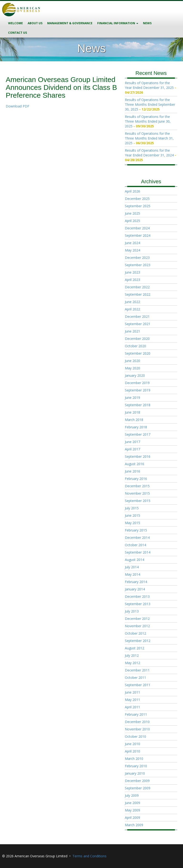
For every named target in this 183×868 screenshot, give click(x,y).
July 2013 (132, 611)
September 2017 (138, 434)
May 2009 (132, 810)
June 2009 (132, 803)
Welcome (15, 23)
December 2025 (137, 199)
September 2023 (138, 265)
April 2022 (132, 309)
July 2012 (132, 655)
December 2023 (137, 258)
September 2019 (138, 390)
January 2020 (135, 375)
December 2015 (137, 486)
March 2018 (134, 420)
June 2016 (132, 471)
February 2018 (136, 427)
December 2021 (137, 316)
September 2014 (138, 552)
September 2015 (138, 501)
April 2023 (132, 280)
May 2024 (132, 250)
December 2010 (137, 722)
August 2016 (135, 464)
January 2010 (135, 773)
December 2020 (137, 339)
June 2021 (132, 331)
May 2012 (132, 663)
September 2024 (138, 235)
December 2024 (137, 228)
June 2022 (132, 302)
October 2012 (135, 633)
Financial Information (118, 23)
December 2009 (137, 781)
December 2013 (137, 596)
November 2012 (137, 626)
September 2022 (138, 294)
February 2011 (136, 714)
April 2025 (132, 221)
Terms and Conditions (89, 856)
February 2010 (136, 766)
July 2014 (132, 567)
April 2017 (132, 449)
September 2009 (138, 788)
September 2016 (138, 456)
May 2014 (132, 574)
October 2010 (135, 736)
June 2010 (132, 744)
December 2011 (137, 670)
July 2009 (132, 795)
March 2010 (134, 759)
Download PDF (18, 106)
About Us (35, 23)
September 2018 (138, 405)
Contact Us (18, 33)
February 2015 (136, 530)
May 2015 (132, 523)
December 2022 (137, 287)
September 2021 (138, 324)
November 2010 (137, 729)
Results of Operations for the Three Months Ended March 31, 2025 (149, 138)
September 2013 (138, 604)
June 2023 (132, 272)
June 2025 (132, 213)
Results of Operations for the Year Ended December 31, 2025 (149, 85)
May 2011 (132, 700)
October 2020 (135, 346)
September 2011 (138, 685)
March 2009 (134, 825)
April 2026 (132, 191)
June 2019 (132, 398)
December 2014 (137, 538)
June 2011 (132, 692)
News (147, 23)
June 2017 (132, 442)
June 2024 (132, 243)
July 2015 (132, 508)
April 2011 (132, 707)
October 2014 (135, 545)
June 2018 (132, 412)
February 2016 (136, 479)
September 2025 (138, 206)
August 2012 (135, 648)
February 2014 (136, 582)
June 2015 (132, 515)
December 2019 (137, 383)
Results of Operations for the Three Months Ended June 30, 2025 (148, 121)
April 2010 (132, 751)
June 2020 (132, 361)
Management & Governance (70, 23)
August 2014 (135, 560)
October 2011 (135, 678)
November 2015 (137, 493)
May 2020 (132, 368)
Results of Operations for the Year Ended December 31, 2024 (149, 153)
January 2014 (135, 589)
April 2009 (132, 817)
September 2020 (138, 353)
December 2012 (137, 619)
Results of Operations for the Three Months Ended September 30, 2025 (150, 104)
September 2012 (138, 641)
